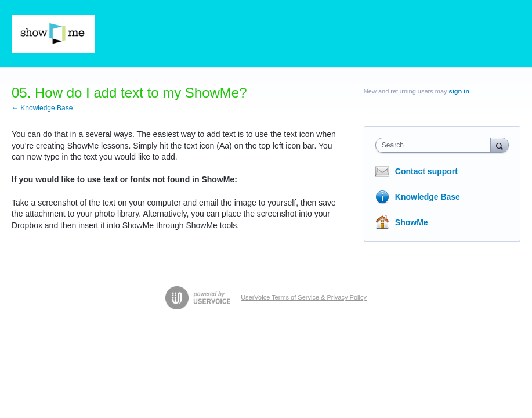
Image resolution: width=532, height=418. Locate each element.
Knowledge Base (428, 197)
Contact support (426, 171)
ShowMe (412, 222)
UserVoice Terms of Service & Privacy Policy (304, 297)
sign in (459, 91)
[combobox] (436, 145)
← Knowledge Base (42, 108)
